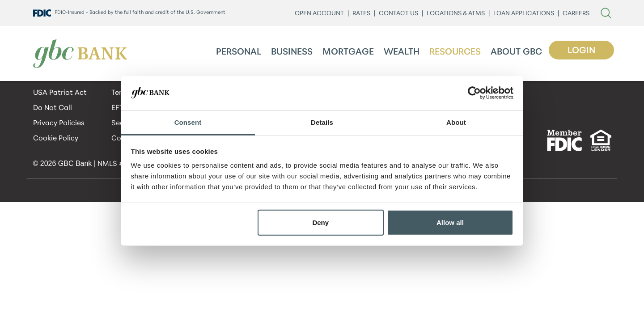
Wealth (402, 52)
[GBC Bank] (80, 53)
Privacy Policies (59, 123)
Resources (455, 52)
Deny (320, 222)
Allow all (450, 222)
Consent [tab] (188, 122)
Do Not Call (53, 108)
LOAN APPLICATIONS (524, 14)
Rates (361, 14)
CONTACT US (398, 14)
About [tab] (456, 122)
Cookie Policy (56, 139)
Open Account (319, 14)
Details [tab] (322, 122)
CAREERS (576, 14)
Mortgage (348, 52)
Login (581, 51)
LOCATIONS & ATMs (456, 14)
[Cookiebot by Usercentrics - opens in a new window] (474, 93)
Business (292, 52)
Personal (239, 52)
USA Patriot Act (60, 93)
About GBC (516, 52)
